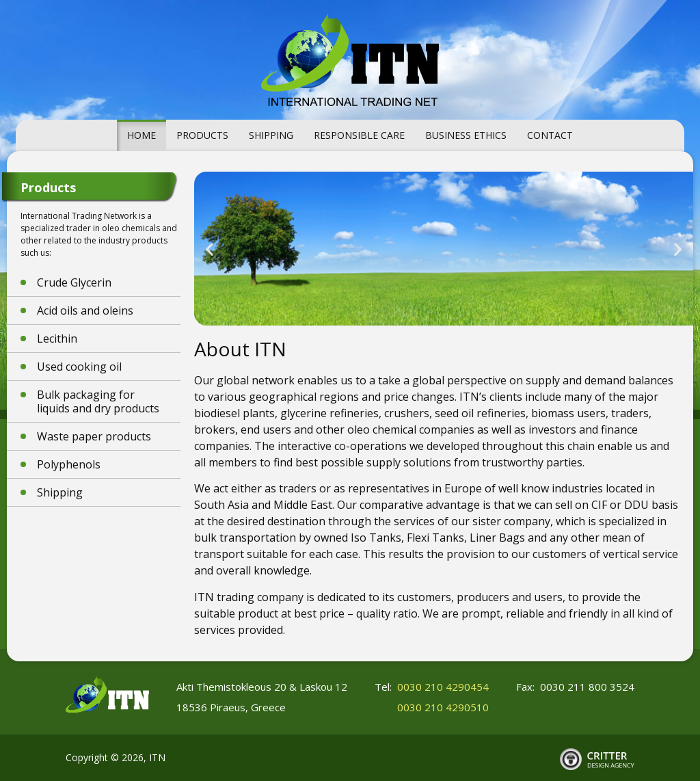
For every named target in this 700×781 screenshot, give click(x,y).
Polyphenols (69, 464)
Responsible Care (359, 135)
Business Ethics (466, 135)
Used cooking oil (79, 367)
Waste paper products (94, 436)
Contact (550, 135)
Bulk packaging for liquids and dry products (98, 401)
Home (142, 135)
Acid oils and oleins (85, 310)
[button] (210, 249)
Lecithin (57, 339)
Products (202, 135)
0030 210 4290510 (443, 707)
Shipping (271, 135)
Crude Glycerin (74, 282)
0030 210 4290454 (443, 687)
